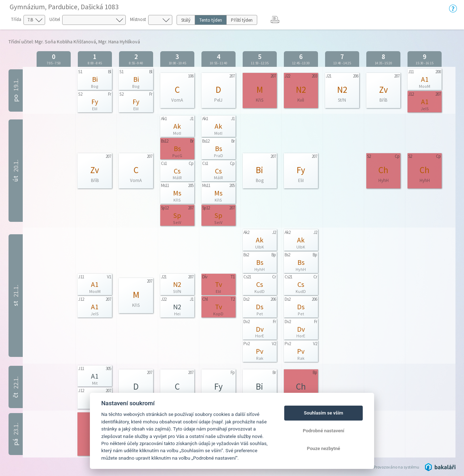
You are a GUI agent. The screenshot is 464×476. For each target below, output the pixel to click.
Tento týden (211, 20)
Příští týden (242, 20)
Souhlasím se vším (323, 413)
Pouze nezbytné (324, 448)
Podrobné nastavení (323, 431)
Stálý (186, 20)
